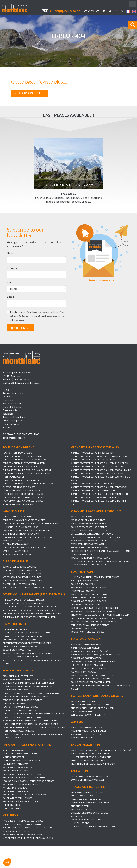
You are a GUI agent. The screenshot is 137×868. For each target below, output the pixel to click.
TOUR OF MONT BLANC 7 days (17, 453)
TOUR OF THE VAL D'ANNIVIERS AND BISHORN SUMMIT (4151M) (33, 735)
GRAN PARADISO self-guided (85, 649)
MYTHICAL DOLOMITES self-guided (20, 658)
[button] (7, 862)
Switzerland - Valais (18, 671)
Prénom (12, 268)
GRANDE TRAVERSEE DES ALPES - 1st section (93, 453)
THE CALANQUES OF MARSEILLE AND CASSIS (23, 600)
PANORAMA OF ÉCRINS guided (86, 606)
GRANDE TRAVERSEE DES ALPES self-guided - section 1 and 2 (101, 470)
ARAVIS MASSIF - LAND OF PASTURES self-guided (95, 541)
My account (91, 11)
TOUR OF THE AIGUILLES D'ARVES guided (22, 581)
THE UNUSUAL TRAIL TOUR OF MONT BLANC (24, 497)
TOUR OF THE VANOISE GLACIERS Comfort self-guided (30, 524)
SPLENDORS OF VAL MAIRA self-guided (90, 626)
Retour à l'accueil (29, 93)
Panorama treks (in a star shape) (41, 746)
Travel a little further (75, 789)
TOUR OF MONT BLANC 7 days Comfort (22, 456)
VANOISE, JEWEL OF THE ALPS (17, 554)
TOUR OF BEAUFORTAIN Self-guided (89, 527)
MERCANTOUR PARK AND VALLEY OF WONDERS (94, 623)
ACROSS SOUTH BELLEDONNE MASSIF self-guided (27, 587)
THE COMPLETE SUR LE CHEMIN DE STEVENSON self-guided (32, 614)
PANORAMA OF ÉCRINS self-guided (89, 602)
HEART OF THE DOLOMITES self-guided (22, 637)
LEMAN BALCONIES (12, 739)
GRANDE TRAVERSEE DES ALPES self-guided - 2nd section (99, 463)
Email (10, 297)
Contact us (9, 397)
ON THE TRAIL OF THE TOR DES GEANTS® (91, 680)
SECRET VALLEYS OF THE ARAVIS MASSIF (90, 547)
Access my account (13, 393)
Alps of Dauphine (15, 561)
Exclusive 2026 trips (72, 747)
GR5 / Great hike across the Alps (95, 447)
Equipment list (10, 410)
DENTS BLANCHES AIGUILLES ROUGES (89, 530)
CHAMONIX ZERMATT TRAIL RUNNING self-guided (27, 687)
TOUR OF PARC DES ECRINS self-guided (90, 596)
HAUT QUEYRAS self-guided (85, 582)
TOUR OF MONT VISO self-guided (88, 633)
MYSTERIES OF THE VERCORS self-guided (23, 570)
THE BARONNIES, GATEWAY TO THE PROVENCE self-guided (100, 616)
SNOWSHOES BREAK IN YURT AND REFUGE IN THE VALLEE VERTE (102, 561)
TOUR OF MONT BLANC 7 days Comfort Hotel (26, 460)
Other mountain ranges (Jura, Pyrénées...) (34, 594)
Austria (77, 723)
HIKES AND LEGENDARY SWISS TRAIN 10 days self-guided (30, 725)
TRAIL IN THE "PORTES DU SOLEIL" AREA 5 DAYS (79, 766)
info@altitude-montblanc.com (24, 383)
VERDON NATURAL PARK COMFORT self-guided (94, 609)
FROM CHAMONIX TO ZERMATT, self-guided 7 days (28, 680)
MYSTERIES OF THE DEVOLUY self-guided (23, 574)
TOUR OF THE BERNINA (82, 713)
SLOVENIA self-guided (82, 739)
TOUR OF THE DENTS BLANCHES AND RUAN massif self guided (102, 551)
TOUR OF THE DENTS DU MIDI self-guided (23, 718)
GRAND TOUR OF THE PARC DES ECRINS (89, 599)
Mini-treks (24, 817)
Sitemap (7, 427)
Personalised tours (13, 403)
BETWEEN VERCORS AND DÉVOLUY (19, 567)
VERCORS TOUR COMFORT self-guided (22, 577)
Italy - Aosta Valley (86, 640)
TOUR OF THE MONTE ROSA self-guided (91, 683)
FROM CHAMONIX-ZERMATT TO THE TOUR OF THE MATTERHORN (34, 728)
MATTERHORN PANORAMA (15, 691)
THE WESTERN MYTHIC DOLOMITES (19, 640)
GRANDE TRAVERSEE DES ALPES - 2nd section (93, 460)
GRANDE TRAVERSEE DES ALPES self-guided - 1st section (99, 456)
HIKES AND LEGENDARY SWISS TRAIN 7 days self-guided (30, 721)
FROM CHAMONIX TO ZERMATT (18, 677)
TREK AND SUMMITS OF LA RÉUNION (75, 794)
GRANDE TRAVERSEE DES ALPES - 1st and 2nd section (97, 467)
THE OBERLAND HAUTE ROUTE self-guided (92, 709)
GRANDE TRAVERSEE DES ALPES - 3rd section (93, 484)
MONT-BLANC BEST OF (14, 477)
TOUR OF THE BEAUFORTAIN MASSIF (88, 524)
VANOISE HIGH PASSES (13, 541)
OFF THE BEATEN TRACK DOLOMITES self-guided (27, 644)
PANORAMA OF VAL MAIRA (84, 630)
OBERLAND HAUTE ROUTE (84, 703)
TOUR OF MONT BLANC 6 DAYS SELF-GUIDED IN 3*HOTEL (29, 484)
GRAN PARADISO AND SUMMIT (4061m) (90, 652)
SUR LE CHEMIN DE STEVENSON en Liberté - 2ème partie (30, 610)
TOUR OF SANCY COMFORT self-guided (22, 603)
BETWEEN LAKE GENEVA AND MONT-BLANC (92, 534)
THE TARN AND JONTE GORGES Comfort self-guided (29, 617)
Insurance (8, 414)
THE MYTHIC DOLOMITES (15, 630)
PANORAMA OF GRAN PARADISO (86, 659)
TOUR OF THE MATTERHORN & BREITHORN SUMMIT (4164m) (31, 694)
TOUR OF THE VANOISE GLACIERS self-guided (25, 547)
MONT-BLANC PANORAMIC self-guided (22, 490)
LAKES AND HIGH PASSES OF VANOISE (20, 527)
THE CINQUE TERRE (25, 806)
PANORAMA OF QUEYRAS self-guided (90, 589)
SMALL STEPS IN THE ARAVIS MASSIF (88, 544)
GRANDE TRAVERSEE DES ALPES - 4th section (93, 490)
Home (6, 390)
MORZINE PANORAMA (82, 517)
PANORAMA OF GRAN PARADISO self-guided (93, 663)
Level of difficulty (12, 407)
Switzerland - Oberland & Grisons (97, 697)
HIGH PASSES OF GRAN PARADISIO (87, 666)
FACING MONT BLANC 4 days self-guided (23, 501)
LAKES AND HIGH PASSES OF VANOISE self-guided (27, 530)
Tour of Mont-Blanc (18, 447)
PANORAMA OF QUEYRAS (83, 592)
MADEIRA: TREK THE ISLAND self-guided (77, 805)
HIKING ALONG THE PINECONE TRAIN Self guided (95, 578)
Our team (8, 400)
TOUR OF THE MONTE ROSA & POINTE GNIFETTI (94, 676)
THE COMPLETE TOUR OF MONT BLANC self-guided (28, 473)
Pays (10, 282)
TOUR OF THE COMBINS (14, 704)
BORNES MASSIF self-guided (85, 554)
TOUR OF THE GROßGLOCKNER (86, 729)
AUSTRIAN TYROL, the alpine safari (89, 732)
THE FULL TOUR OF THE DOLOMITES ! (20, 647)
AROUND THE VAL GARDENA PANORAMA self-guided (28, 654)
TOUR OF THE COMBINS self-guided (20, 708)
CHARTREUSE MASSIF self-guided (19, 584)
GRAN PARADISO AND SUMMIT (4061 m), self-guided (96, 656)
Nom (10, 253)
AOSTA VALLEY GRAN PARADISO (86, 646)
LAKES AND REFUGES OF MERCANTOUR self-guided (96, 620)
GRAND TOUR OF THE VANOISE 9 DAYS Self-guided (27, 537)
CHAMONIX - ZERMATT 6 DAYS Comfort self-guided (29, 684)
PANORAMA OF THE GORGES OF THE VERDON (93, 613)
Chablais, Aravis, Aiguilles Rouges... (97, 511)
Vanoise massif (14, 511)
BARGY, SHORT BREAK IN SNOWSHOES (89, 565)
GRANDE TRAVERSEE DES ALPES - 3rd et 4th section (96, 497)
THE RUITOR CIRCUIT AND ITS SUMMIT (89, 670)
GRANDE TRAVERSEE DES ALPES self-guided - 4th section (99, 494)
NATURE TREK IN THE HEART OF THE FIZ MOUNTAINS (96, 537)
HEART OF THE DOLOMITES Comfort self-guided (27, 634)
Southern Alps (82, 573)
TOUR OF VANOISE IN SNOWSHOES (19, 517)
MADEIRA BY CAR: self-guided (72, 801)
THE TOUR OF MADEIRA (69, 798)
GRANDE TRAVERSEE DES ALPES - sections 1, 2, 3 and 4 (97, 473)
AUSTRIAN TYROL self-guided (86, 736)
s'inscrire (20, 328)
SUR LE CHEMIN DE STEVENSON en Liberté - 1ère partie (30, 607)
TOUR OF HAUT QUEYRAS (83, 585)
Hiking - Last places (13, 420)
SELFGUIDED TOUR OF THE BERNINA (88, 716)
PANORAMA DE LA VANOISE (16, 544)
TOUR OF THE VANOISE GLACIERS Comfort (24, 520)
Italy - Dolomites (15, 625)
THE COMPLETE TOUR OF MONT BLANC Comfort (27, 470)
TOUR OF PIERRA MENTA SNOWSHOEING (91, 558)
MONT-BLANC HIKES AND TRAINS (18, 504)
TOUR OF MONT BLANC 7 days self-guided (24, 463)
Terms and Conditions (14, 417)
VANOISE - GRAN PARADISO (15, 551)
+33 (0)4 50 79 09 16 (65, 11)
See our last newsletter (101, 280)
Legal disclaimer (11, 424)
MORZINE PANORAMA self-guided (88, 520)
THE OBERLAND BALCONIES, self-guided (91, 706)
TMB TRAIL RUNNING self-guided (19, 487)
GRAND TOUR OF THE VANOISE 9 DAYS (21, 534)
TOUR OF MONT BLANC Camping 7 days (22, 480)
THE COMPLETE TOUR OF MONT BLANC (21, 467)
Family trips (66, 773)
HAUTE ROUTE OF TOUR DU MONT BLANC (23, 494)
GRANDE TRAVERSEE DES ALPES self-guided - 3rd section (99, 487)
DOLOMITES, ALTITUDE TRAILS (17, 651)
